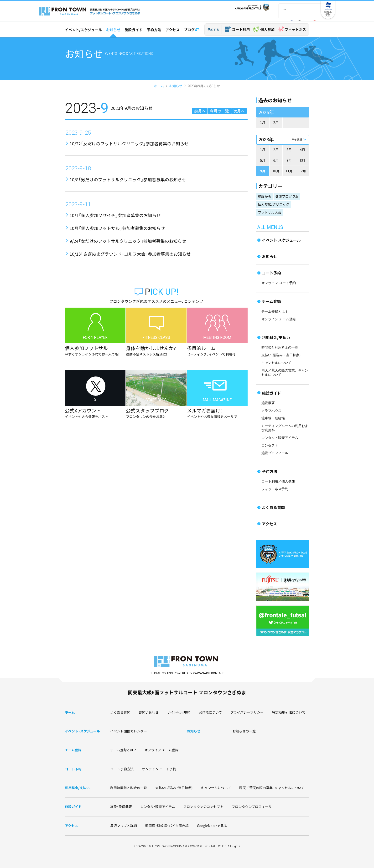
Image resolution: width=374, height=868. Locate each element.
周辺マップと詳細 (124, 826)
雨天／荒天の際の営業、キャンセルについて (272, 788)
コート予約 (271, 273)
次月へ (239, 111)
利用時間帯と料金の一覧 (129, 788)
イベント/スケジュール (83, 30)
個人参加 (267, 29)
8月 (302, 160)
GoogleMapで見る (212, 826)
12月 (302, 171)
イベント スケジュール (281, 240)
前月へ (200, 111)
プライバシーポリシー (247, 712)
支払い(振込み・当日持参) (281, 355)
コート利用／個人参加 (278, 481)
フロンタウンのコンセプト (203, 807)
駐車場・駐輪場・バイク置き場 (167, 826)
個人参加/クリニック (274, 204)
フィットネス (295, 29)
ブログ (189, 30)
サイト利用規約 (179, 712)
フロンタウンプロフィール (252, 807)
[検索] (295, 11)
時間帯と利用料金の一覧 (280, 348)
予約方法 (154, 30)
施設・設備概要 (121, 807)
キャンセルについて (276, 363)
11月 (289, 171)
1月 (263, 122)
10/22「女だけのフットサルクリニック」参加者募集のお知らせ (129, 143)
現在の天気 (328, 14)
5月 (263, 160)
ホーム (159, 86)
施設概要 (268, 403)
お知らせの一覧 (244, 731)
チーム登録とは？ (275, 312)
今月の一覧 (219, 111)
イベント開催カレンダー (129, 731)
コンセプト (270, 445)
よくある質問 (273, 507)
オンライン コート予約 (279, 283)
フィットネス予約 (275, 489)
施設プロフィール (275, 453)
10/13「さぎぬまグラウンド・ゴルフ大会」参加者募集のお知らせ (130, 254)
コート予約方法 (122, 769)
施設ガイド (133, 30)
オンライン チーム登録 (279, 319)
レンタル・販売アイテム (280, 438)
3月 (289, 150)
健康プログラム (287, 196)
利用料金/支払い (276, 337)
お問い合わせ (149, 712)
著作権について (210, 712)
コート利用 (241, 29)
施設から (265, 196)
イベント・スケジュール (82, 731)
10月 (276, 171)
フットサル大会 (270, 212)
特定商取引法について (289, 712)
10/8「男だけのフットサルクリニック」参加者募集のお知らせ (128, 179)
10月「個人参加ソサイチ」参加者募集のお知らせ (115, 215)
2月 (276, 122)
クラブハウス (271, 411)
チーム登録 (271, 301)
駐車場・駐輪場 (273, 418)
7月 (289, 160)
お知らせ (113, 30)
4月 (302, 150)
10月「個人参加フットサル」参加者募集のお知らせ (117, 228)
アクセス (173, 30)
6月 (276, 160)
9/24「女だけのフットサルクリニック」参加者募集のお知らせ (128, 241)
